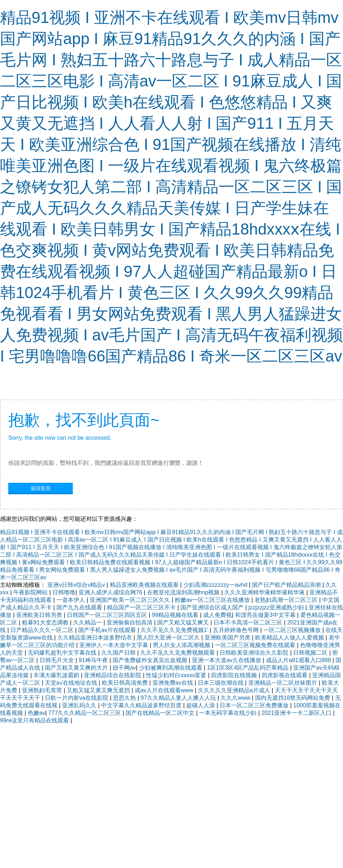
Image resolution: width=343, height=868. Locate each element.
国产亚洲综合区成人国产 (213, 607)
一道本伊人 (71, 600)
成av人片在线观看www (165, 690)
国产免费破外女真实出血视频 (151, 660)
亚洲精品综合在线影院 (113, 675)
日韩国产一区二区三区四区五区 (108, 615)
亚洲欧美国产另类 (228, 638)
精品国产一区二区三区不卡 (142, 607)
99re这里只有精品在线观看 (35, 720)
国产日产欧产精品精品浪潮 (287, 585)
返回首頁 (41, 488)
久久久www (236, 698)
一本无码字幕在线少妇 (229, 713)
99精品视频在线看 (176, 615)
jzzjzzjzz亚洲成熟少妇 (277, 607)
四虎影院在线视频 (235, 675)
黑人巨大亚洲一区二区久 (169, 638)
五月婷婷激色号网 (236, 630)
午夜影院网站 (31, 592)
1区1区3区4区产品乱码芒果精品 (249, 668)
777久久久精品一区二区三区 (86, 713)
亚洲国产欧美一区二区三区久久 (131, 600)
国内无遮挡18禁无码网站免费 (293, 698)
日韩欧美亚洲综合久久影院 (255, 653)
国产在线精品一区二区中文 (161, 713)
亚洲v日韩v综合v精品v (77, 585)
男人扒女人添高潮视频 (182, 645)
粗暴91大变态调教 (46, 622)
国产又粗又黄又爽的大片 (77, 668)
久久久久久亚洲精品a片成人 (235, 690)
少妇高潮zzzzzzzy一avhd (216, 585)
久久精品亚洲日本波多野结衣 (95, 638)
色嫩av (36, 713)
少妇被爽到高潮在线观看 (171, 668)
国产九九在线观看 (80, 607)
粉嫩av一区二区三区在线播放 (213, 600)
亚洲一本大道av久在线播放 (227, 660)
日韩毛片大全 (57, 660)
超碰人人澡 (201, 705)
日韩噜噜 (64, 592)
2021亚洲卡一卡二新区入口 (297, 713)
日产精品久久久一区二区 (43, 630)
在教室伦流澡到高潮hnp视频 (184, 592)
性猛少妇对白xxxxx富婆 (177, 675)
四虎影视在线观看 (285, 675)
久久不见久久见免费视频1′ (175, 630)
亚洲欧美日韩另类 (40, 615)
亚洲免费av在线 (173, 683)
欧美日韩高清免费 (126, 683)
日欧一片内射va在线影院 (77, 698)
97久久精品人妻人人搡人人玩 (179, 698)
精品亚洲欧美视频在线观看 (145, 585)
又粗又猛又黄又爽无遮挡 (99, 690)
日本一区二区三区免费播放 (255, 705)
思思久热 (125, 698)
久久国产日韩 (119, 653)
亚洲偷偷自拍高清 (130, 622)
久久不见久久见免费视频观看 (178, 653)
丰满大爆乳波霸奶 (57, 675)
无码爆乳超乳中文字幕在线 (63, 653)
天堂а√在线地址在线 (72, 683)
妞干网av (124, 668)
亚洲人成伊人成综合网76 (111, 592)
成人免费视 (217, 615)
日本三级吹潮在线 (221, 683)
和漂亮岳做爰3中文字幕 (266, 615)
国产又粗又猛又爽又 (184, 622)
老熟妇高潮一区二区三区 (287, 600)
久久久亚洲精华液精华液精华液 (265, 592)
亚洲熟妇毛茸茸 (43, 690)
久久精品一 (88, 622)
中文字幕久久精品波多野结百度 (142, 705)
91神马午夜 (94, 660)
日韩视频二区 (311, 653)
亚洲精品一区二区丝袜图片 (283, 683)
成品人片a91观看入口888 (299, 660)
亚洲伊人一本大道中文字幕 (114, 645)
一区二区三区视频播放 (293, 630)
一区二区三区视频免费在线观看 (256, 645)
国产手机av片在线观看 (108, 630)
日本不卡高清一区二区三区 (249, 622)
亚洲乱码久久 (80, 705)
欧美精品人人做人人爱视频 (290, 638)
